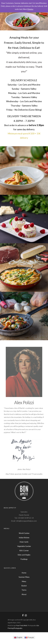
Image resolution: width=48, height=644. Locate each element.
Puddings (24, 559)
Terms (24, 590)
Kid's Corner (24, 551)
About (24, 594)
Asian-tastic (24, 542)
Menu (24, 581)
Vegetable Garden (24, 546)
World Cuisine (24, 533)
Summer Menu (24, 577)
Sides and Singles (24, 555)
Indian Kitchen (24, 538)
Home (24, 573)
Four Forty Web (22, 625)
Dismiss (30, 9)
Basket (24, 586)
